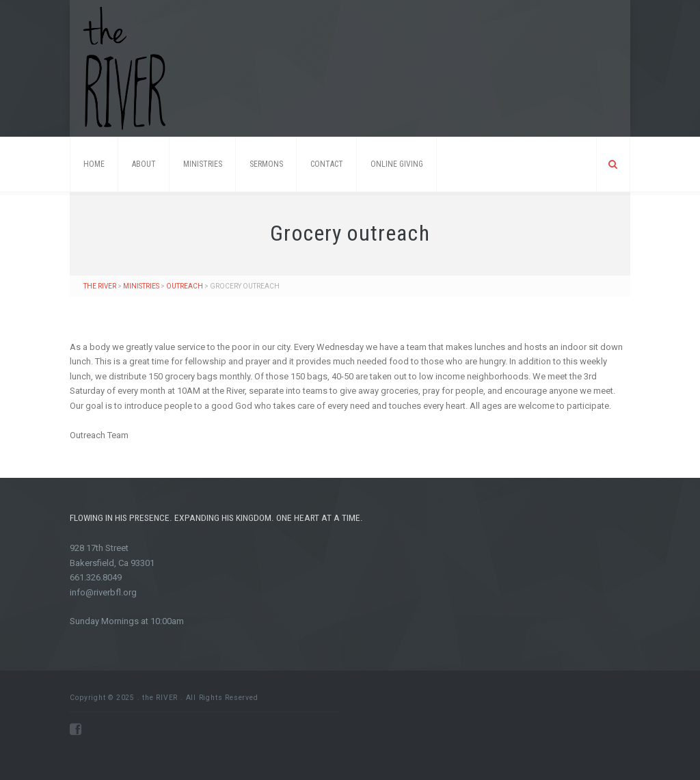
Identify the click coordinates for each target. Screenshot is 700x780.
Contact (327, 164)
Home (94, 164)
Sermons (266, 164)
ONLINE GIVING (397, 164)
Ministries (203, 164)
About (144, 164)
